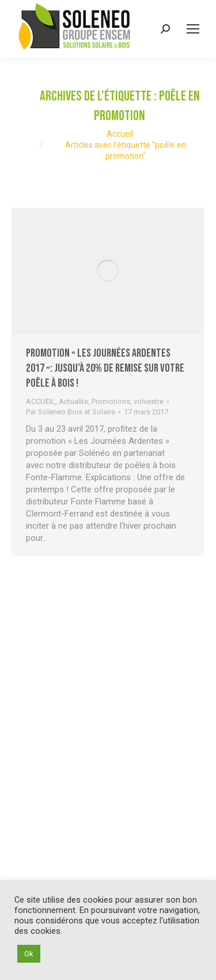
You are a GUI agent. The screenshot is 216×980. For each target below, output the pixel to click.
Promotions (111, 401)
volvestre (149, 401)
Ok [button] (29, 954)
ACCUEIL (41, 401)
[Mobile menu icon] (193, 29)
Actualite (73, 401)
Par (71, 412)
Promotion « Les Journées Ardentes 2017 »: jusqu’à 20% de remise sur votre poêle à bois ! (105, 368)
